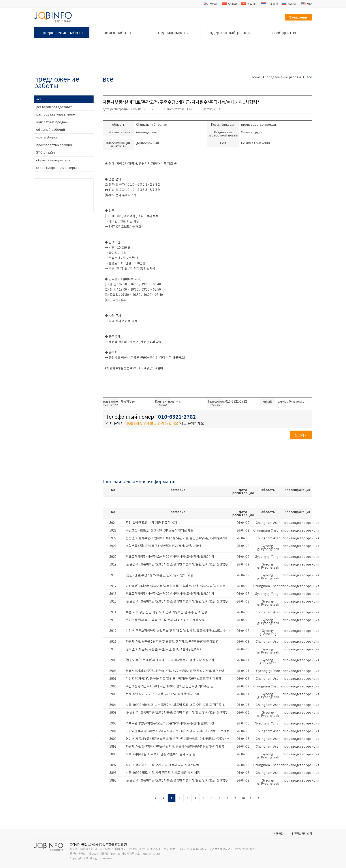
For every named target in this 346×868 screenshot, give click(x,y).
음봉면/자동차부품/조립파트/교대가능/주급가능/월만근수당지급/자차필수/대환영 (179, 538)
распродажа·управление (55, 114)
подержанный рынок (228, 32)
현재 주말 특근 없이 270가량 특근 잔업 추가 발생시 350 (162, 694)
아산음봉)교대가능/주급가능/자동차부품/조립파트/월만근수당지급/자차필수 (176, 586)
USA (306, 3)
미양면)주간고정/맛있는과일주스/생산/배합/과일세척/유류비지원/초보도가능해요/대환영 (179, 631)
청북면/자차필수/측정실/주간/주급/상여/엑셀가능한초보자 (164, 649)
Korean (211, 3)
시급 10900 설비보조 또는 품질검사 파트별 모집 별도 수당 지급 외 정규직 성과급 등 (179, 705)
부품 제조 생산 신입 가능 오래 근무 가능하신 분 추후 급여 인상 (166, 612)
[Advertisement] (173, 57)
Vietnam (249, 3)
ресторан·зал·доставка (54, 107)
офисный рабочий (51, 129)
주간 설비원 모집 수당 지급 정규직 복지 (151, 523)
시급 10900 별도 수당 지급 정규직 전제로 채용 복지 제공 (163, 773)
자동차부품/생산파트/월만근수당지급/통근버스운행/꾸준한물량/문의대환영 (175, 746)
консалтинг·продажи (53, 122)
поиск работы (117, 32)
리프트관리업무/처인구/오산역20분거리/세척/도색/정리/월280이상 (170, 556)
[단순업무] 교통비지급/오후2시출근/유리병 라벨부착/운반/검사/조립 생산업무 (177, 564)
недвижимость (173, 32)
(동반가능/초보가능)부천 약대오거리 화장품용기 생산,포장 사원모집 (170, 660)
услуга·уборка (47, 137)
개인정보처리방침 (301, 833)
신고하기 (301, 435)
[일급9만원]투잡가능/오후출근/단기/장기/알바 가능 (160, 575)
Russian (289, 3)
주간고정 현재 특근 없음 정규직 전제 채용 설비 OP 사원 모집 (165, 620)
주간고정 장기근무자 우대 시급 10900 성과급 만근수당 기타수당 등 (170, 686)
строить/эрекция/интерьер (58, 168)
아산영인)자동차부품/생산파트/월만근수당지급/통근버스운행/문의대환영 (173, 678)
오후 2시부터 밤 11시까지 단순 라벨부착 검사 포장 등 (161, 754)
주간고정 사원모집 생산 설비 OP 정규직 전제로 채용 (160, 530)
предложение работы (62, 32)
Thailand (269, 3)
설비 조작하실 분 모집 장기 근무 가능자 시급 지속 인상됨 (163, 765)
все (39, 99)
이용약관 (278, 833)
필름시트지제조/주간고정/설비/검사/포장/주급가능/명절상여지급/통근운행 (175, 671)
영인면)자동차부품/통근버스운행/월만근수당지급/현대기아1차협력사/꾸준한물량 (179, 739)
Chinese (229, 3)
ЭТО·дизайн (45, 152)
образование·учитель (53, 160)
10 (243, 798)
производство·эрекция (54, 145)
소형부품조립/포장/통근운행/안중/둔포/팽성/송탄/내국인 (163, 546)
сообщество (284, 32)
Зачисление (298, 17)
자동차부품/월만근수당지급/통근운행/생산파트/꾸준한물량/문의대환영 (172, 641)
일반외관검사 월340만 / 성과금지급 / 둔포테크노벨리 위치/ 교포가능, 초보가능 (177, 731)
